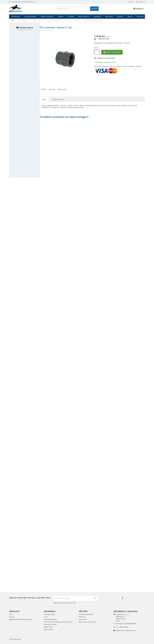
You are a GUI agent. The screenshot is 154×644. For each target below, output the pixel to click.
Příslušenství (84, 17)
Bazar (130, 17)
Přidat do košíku (112, 52)
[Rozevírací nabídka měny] (131, 2)
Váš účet (83, 611)
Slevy (11, 614)
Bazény (120, 17)
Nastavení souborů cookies (88, 622)
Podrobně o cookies (50, 624)
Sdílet (43, 89)
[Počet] (97, 52)
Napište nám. (48, 627)
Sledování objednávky (86, 614)
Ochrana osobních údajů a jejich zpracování (58, 622)
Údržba (71, 17)
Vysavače (97, 17)
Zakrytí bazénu (47, 17)
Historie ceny (104, 39)
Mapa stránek (48, 629)
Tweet (52, 89)
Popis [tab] (44, 99)
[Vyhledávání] (77, 9)
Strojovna (16, 17)
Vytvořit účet (83, 619)
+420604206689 (131, 624)
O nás (46, 617)
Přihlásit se (82, 617)
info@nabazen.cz (130, 630)
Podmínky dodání (50, 614)
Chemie (61, 17)
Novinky (12, 617)
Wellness (109, 17)
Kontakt (140, 17)
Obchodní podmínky (50, 619)
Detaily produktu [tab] (58, 99)
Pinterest (62, 89)
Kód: (41, 31)
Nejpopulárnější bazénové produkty (21, 619)
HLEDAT (94, 9)
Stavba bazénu (30, 17)
